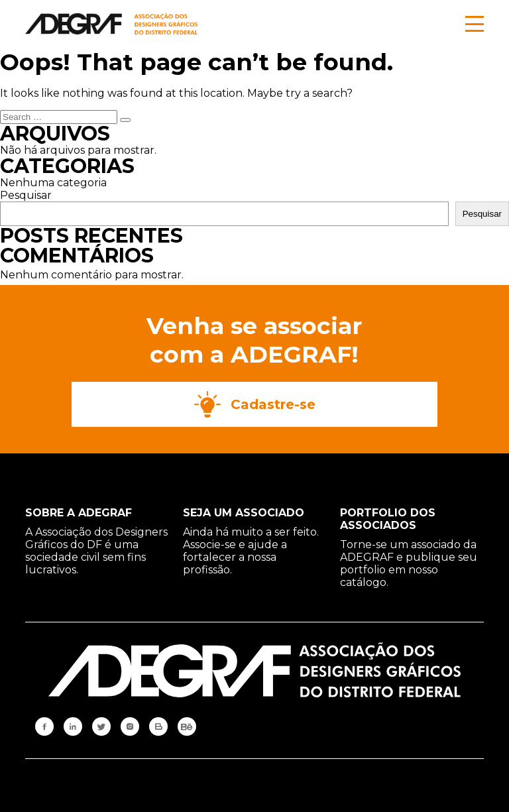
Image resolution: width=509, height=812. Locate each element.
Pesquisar (26, 195)
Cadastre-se (255, 404)
